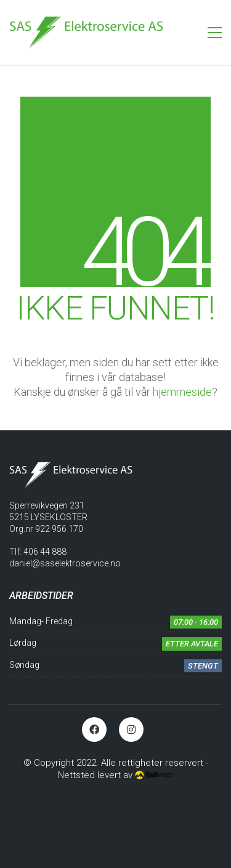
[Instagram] (131, 729)
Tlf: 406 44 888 (38, 552)
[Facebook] (94, 729)
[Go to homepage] (86, 33)
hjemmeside (182, 392)
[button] (215, 33)
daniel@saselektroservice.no (65, 563)
